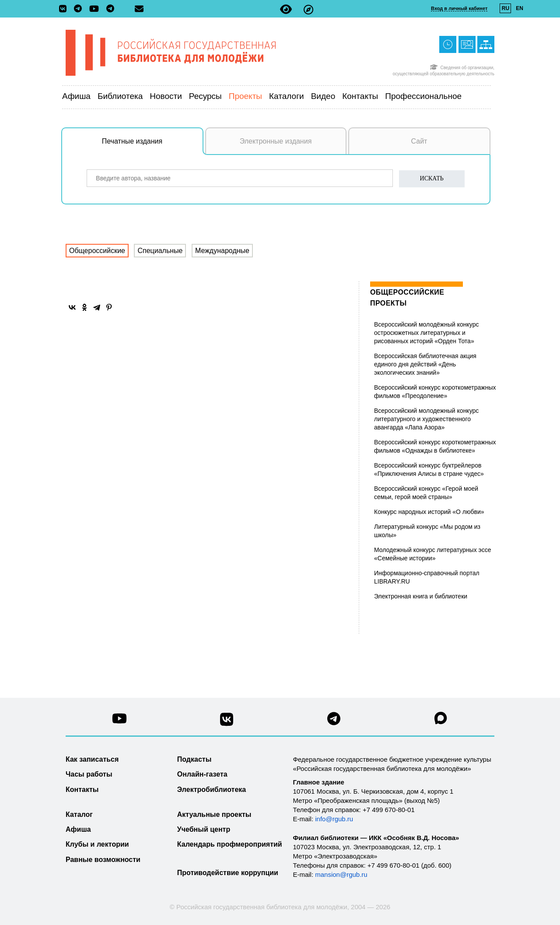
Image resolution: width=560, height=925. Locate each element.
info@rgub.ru (334, 819)
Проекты (245, 96)
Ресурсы (205, 96)
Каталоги (287, 96)
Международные (222, 251)
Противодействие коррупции (228, 873)
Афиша (76, 96)
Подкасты (194, 759)
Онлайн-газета (202, 774)
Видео (323, 96)
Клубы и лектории (97, 844)
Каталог (79, 814)
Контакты (360, 96)
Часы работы (89, 774)
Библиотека (120, 96)
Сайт (419, 141)
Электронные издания (276, 141)
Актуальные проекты (214, 814)
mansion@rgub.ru (341, 874)
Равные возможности (103, 860)
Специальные (160, 251)
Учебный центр (204, 829)
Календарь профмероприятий (230, 844)
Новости (166, 96)
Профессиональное (423, 96)
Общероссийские (97, 251)
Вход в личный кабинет (459, 8)
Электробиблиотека (212, 790)
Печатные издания (153, 146)
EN (520, 8)
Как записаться (92, 759)
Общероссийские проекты (407, 298)
